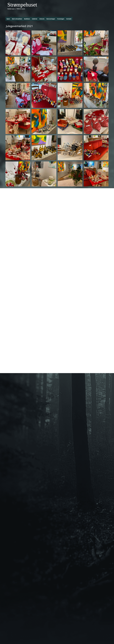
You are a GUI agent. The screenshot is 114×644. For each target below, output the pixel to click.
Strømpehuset (22, 5)
